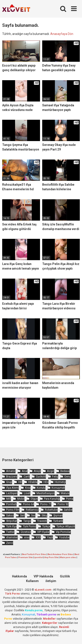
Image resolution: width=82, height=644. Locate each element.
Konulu (41, 488)
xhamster (12, 537)
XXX (38, 537)
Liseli (27, 493)
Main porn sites (68, 557)
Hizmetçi (60, 482)
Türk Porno (30, 526)
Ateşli (37, 471)
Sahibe (68, 510)
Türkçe (46, 526)
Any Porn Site (51, 557)
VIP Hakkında (43, 576)
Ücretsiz (26, 532)
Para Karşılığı (52, 499)
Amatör (11, 471)
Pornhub (11, 504)
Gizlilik (65, 576)
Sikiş (44, 515)
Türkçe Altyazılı (66, 526)
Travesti (42, 521)
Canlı (27, 476)
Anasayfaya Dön (62, 34)
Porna (70, 499)
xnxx (27, 537)
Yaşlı (50, 537)
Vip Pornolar (63, 532)
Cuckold (41, 476)
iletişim (51, 581)
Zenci (10, 543)
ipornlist (38, 557)
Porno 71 (46, 504)
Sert (23, 515)
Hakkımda (19, 576)
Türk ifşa (11, 526)
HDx (46, 482)
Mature (65, 493)
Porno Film (13, 510)
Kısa (28, 488)
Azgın (51, 471)
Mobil (21, 499)
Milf (9, 499)
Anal (25, 471)
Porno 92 (63, 504)
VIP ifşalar (43, 532)
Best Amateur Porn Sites (60, 554)
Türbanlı (58, 521)
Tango (27, 521)
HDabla (33, 482)
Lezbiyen (12, 493)
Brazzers (12, 476)
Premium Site (25, 557)
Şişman (58, 515)
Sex (33, 515)
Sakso (10, 515)
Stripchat (12, 521)
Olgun (34, 499)
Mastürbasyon (46, 493)
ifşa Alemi (12, 488)
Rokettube (51, 510)
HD (20, 482)
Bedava (65, 471)
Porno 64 (29, 504)
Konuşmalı (58, 488)
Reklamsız (32, 510)
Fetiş (55, 476)
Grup (9, 482)
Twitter (10, 532)
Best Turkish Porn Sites (34, 554)
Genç (68, 476)
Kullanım (32, 581)
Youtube (64, 537)
